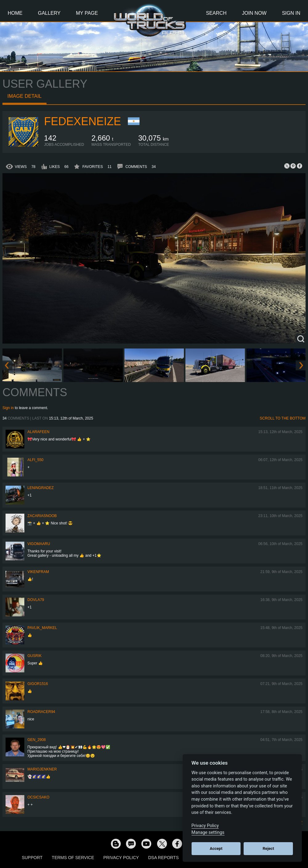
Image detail (24, 96)
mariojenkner (42, 769)
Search (216, 13)
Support (32, 858)
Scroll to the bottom (283, 418)
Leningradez (41, 488)
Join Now (254, 13)
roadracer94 (41, 712)
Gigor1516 (38, 684)
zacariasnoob (42, 516)
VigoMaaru (39, 544)
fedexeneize (83, 121)
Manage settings (208, 832)
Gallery (49, 13)
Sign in (8, 408)
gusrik (34, 656)
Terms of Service (73, 858)
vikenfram (38, 572)
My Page (87, 13)
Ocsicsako (38, 797)
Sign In (291, 13)
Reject (268, 848)
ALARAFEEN (38, 432)
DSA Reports (163, 858)
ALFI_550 (35, 460)
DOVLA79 (36, 600)
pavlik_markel (42, 628)
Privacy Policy (121, 858)
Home (15, 13)
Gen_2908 (36, 740)
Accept (216, 848)
